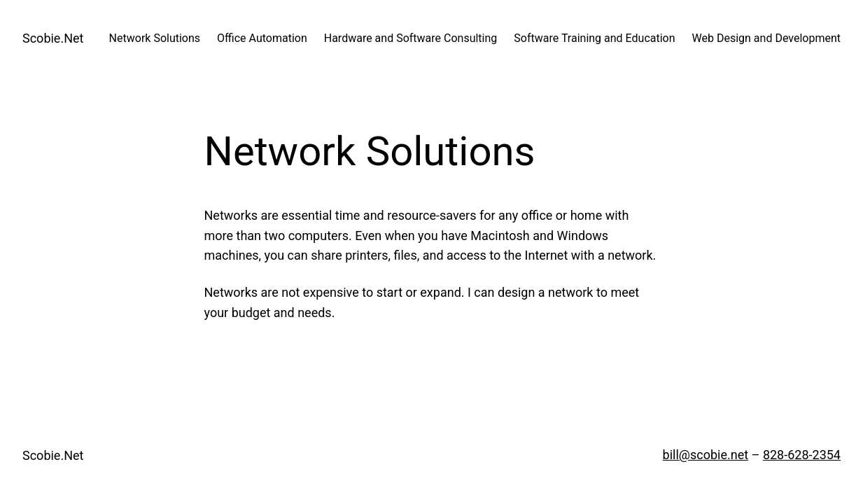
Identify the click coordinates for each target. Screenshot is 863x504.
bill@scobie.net (706, 455)
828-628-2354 (802, 455)
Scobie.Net (53, 38)
